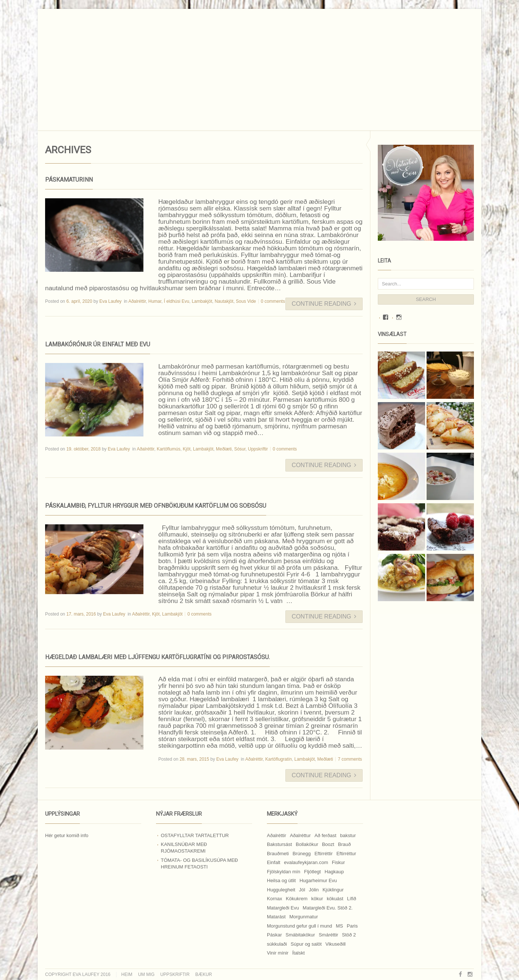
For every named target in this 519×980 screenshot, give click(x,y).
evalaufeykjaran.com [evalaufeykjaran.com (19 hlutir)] (306, 862)
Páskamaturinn (69, 180)
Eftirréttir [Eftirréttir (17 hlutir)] (324, 854)
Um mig (146, 974)
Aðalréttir (137, 301)
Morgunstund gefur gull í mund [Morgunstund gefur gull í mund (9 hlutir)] (299, 926)
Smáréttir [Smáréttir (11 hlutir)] (328, 935)
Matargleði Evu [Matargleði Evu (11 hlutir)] (283, 908)
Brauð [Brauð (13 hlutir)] (344, 844)
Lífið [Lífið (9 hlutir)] (352, 899)
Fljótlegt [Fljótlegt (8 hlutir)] (312, 872)
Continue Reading (324, 304)
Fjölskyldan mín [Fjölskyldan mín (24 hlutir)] (284, 872)
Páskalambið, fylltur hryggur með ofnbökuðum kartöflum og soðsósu (156, 506)
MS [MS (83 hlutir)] (339, 926)
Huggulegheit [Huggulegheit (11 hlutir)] (281, 890)
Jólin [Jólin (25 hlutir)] (314, 890)
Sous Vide (246, 301)
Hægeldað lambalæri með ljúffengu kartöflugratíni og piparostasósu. (157, 657)
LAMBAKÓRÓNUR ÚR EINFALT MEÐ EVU (98, 344)
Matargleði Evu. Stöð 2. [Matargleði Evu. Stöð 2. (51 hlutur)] (328, 908)
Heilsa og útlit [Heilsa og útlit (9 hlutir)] (281, 880)
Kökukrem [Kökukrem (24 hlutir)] (297, 899)
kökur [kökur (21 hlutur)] (317, 899)
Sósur (240, 449)
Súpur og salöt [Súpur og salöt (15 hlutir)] (306, 944)
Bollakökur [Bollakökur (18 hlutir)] (307, 844)
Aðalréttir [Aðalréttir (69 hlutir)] (277, 835)
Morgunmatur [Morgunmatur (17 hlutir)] (304, 917)
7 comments (350, 759)
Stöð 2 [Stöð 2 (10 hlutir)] (349, 935)
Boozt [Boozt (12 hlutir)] (328, 844)
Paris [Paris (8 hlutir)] (352, 926)
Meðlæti (224, 449)
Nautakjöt (224, 301)
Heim (127, 974)
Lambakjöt (202, 301)
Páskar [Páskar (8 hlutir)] (274, 935)
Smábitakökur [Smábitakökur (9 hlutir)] (300, 935)
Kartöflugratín (279, 759)
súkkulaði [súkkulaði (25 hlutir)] (277, 944)
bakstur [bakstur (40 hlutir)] (348, 835)
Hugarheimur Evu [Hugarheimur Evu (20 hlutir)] (318, 880)
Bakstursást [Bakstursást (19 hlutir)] (279, 844)
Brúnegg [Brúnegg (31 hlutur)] (301, 854)
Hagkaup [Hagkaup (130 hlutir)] (334, 872)
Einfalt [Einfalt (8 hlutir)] (274, 862)
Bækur (203, 974)
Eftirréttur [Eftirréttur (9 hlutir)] (346, 854)
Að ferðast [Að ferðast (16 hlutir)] (325, 835)
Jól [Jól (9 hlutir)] (302, 890)
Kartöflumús (169, 449)
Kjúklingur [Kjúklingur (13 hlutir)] (333, 890)
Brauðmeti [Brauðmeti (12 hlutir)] (278, 854)
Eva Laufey (111, 301)
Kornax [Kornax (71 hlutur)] (274, 899)
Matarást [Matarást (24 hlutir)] (276, 917)
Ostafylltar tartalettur (195, 835)
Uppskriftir (258, 449)
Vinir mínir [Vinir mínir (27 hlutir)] (278, 953)
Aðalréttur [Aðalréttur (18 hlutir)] (300, 835)
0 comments (273, 301)
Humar (155, 301)
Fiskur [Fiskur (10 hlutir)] (338, 862)
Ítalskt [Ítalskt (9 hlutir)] (298, 953)
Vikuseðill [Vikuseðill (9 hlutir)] (335, 944)
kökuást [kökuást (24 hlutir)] (335, 899)
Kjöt (187, 449)
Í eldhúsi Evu (177, 301)
